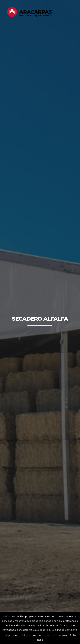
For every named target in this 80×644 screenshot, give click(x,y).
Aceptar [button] (63, 635)
